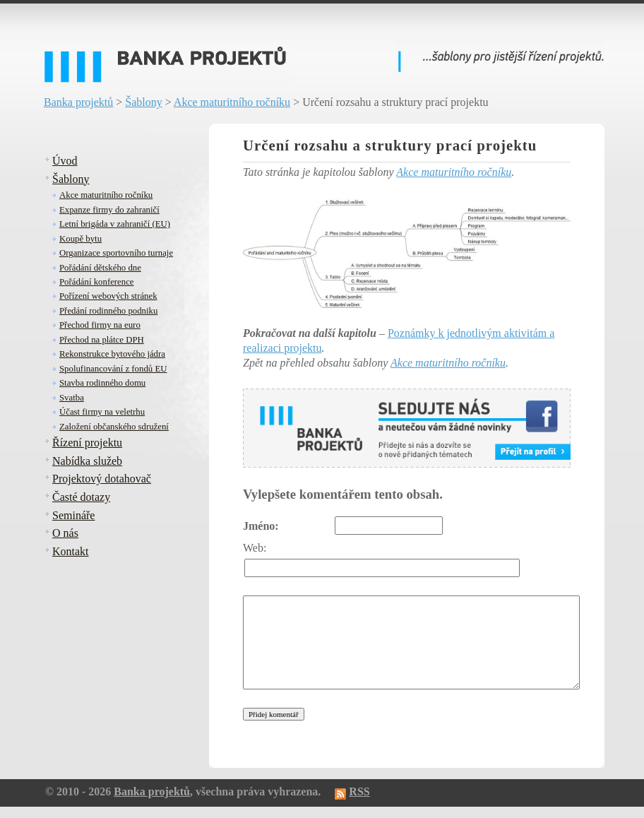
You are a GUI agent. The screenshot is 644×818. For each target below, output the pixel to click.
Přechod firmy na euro (100, 325)
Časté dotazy (81, 497)
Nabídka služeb (87, 461)
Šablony (143, 102)
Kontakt (71, 551)
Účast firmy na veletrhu (102, 412)
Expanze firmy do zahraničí (109, 210)
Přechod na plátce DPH (102, 340)
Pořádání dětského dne (100, 268)
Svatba (72, 398)
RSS (359, 792)
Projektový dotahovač (102, 479)
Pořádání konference (97, 282)
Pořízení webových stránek (108, 296)
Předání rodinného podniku (108, 311)
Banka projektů (78, 102)
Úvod (65, 161)
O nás (65, 533)
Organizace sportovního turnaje (116, 253)
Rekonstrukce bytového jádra (112, 354)
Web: (255, 548)
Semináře (73, 515)
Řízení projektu (87, 443)
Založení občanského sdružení (114, 427)
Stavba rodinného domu (102, 383)
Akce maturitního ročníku (232, 102)
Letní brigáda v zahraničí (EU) (115, 224)
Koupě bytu (80, 239)
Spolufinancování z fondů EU (113, 369)
